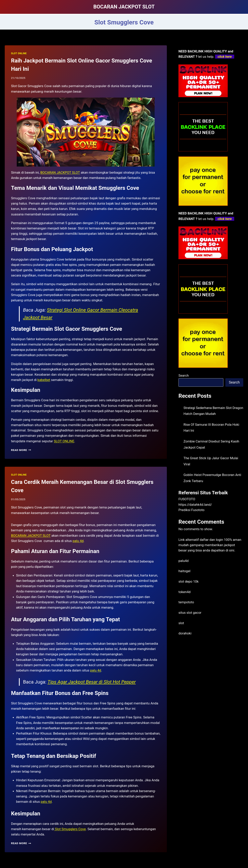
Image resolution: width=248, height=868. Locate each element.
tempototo (186, 602)
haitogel (184, 571)
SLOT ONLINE (19, 53)
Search (184, 375)
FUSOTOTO (187, 499)
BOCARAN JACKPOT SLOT (60, 172)
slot (181, 623)
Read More (21, 450)
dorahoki (185, 633)
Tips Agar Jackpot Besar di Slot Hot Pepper (92, 682)
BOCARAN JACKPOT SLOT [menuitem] (31, 536)
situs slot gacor (190, 613)
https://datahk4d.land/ (195, 505)
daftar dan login (211, 540)
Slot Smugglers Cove (70, 829)
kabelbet (44, 380)
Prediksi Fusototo (191, 510)
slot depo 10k (189, 581)
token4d (184, 592)
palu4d (183, 561)
